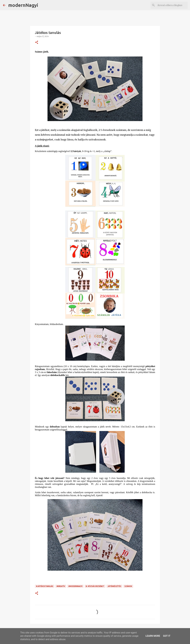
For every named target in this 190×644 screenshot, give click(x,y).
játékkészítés (114, 586)
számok (128, 586)
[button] (37, 42)
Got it (167, 636)
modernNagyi (23, 5)
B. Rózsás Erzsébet (95, 586)
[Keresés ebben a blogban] (172, 5)
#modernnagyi (75, 586)
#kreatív (61, 586)
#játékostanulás (45, 586)
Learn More (153, 636)
